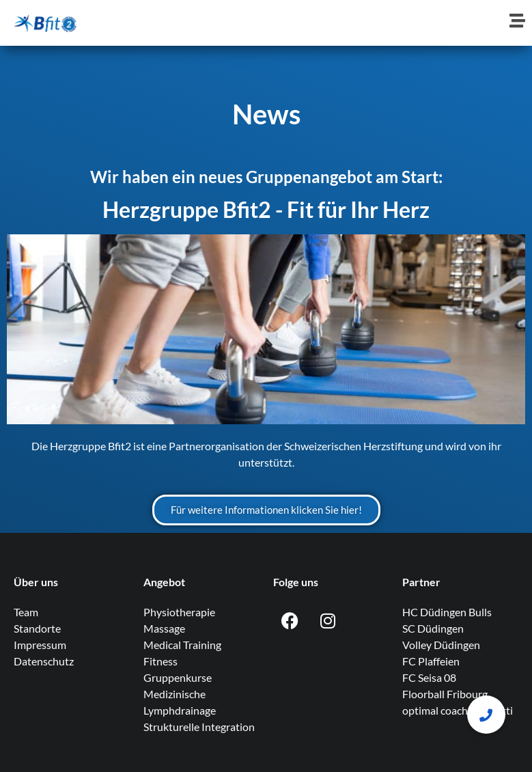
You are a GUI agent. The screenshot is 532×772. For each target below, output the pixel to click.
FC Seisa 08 (429, 677)
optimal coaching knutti (458, 710)
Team (26, 612)
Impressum (40, 645)
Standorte (37, 628)
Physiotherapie (179, 612)
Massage (164, 628)
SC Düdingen (433, 628)
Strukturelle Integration (199, 727)
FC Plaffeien (431, 661)
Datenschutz (44, 661)
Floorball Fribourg (445, 694)
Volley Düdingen (441, 645)
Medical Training (182, 645)
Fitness (160, 661)
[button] (486, 715)
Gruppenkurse (178, 677)
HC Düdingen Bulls (447, 612)
